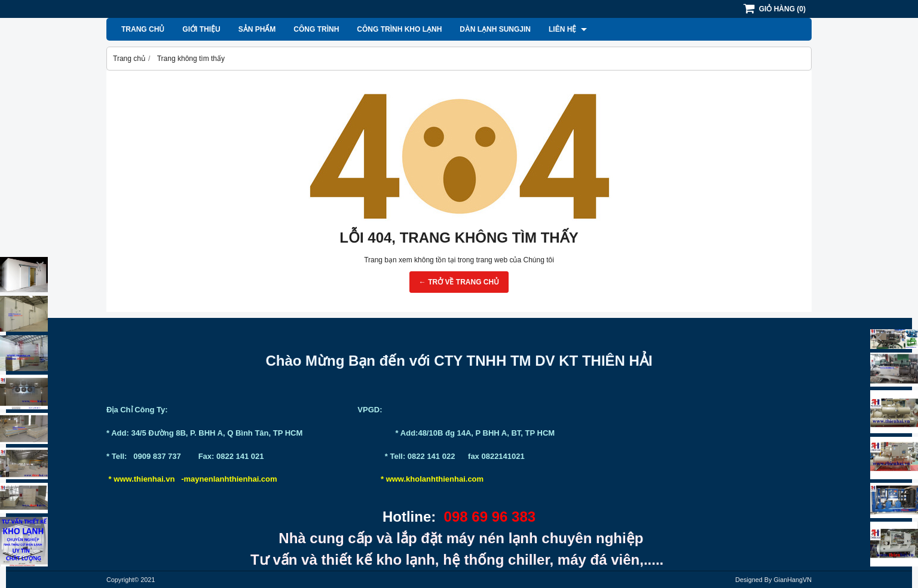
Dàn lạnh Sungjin (495, 29)
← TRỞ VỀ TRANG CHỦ (459, 282)
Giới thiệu (201, 29)
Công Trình (316, 29)
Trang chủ (143, 29)
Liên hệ (568, 29)
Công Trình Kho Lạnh (399, 29)
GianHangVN (792, 580)
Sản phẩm (257, 29)
